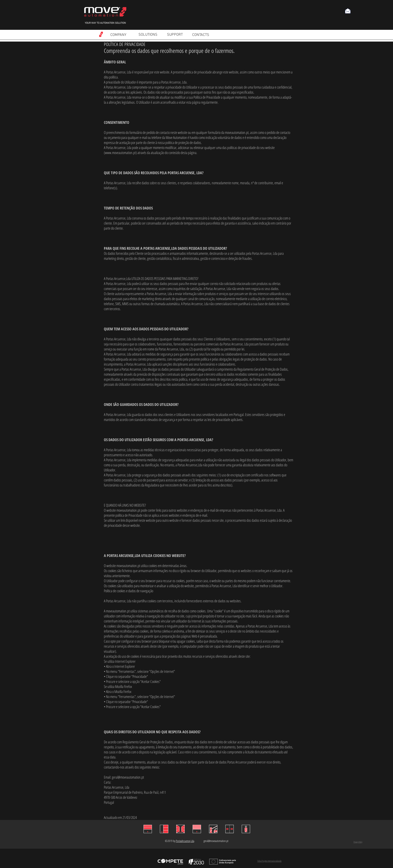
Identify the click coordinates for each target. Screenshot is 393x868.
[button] (348, 11)
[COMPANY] (118, 35)
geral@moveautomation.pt (128, 777)
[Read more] (101, 34)
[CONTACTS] (201, 35)
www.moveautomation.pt (120, 153)
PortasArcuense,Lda (185, 841)
